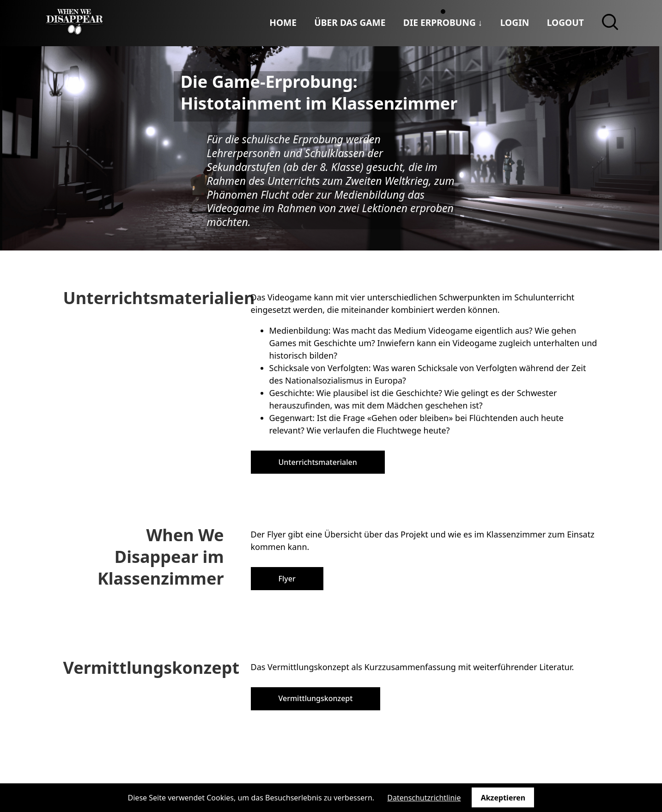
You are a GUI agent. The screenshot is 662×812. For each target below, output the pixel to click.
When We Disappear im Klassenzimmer (161, 557)
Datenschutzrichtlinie (424, 798)
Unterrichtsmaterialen (318, 462)
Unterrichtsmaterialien (159, 298)
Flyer (287, 579)
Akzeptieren (503, 798)
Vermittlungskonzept (152, 668)
